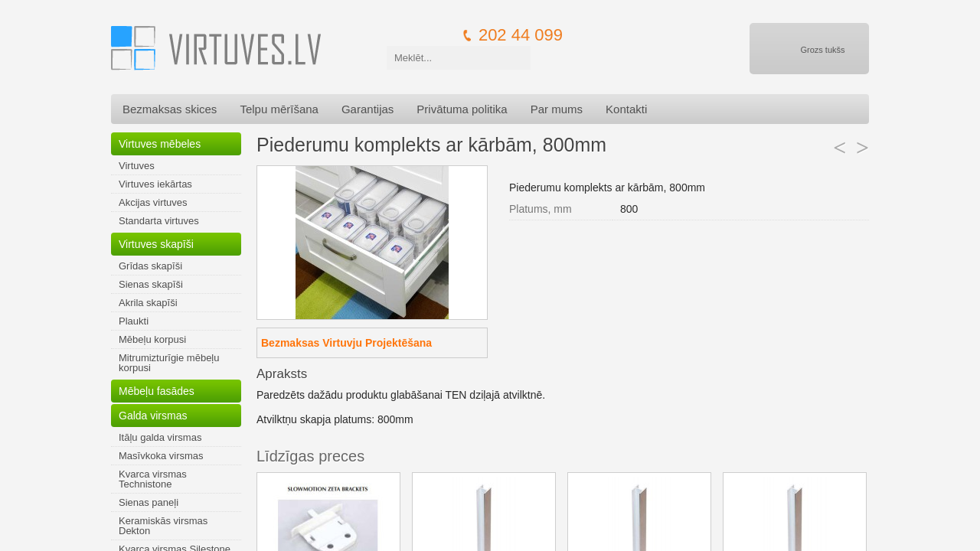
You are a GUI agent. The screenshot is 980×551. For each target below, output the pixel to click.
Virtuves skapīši (156, 244)
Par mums (557, 109)
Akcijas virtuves (153, 202)
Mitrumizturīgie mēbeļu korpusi (169, 363)
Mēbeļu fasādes (157, 391)
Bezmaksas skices (170, 109)
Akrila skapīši (148, 303)
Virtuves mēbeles (160, 144)
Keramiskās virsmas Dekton (163, 526)
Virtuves (137, 166)
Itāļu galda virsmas (160, 437)
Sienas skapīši (151, 284)
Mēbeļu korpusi (152, 339)
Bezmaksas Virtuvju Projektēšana (346, 343)
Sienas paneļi (149, 502)
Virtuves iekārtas (155, 184)
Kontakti (626, 109)
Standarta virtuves (159, 221)
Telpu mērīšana (279, 109)
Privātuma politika (462, 109)
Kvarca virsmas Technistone (153, 479)
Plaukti (134, 321)
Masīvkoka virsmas (161, 456)
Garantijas (367, 109)
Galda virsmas (153, 416)
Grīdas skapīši (150, 266)
